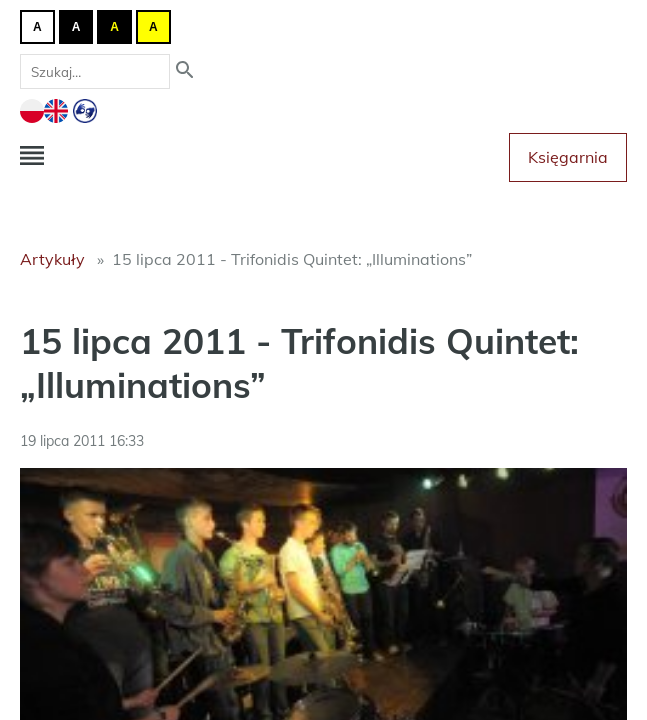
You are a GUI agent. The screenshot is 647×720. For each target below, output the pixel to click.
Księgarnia (568, 157)
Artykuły (52, 259)
